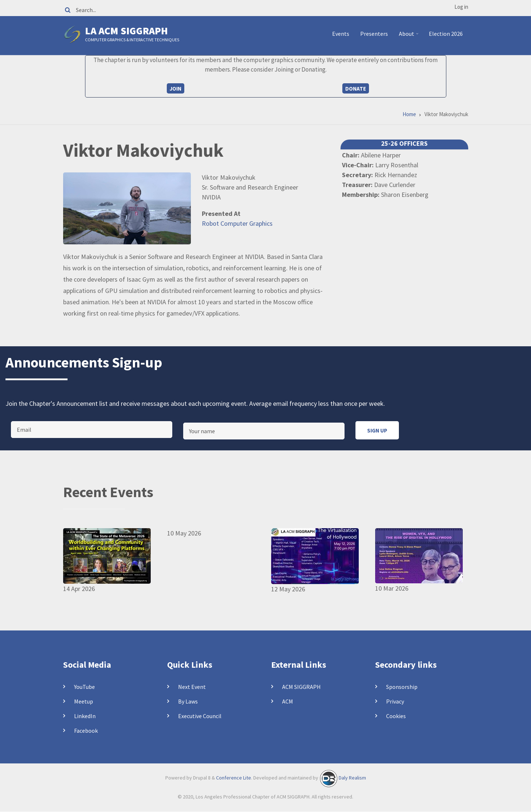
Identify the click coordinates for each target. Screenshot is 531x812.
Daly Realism (352, 778)
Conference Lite (234, 778)
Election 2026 (446, 34)
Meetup (84, 701)
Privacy (395, 701)
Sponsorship (402, 687)
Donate (356, 89)
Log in (461, 7)
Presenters (374, 34)
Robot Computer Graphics (237, 223)
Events (341, 34)
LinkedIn (85, 716)
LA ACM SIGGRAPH (126, 31)
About (410, 37)
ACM (288, 701)
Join (176, 89)
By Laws (188, 701)
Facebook (86, 731)
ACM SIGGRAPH (301, 687)
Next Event (192, 687)
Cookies (396, 716)
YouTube (84, 687)
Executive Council (200, 716)
